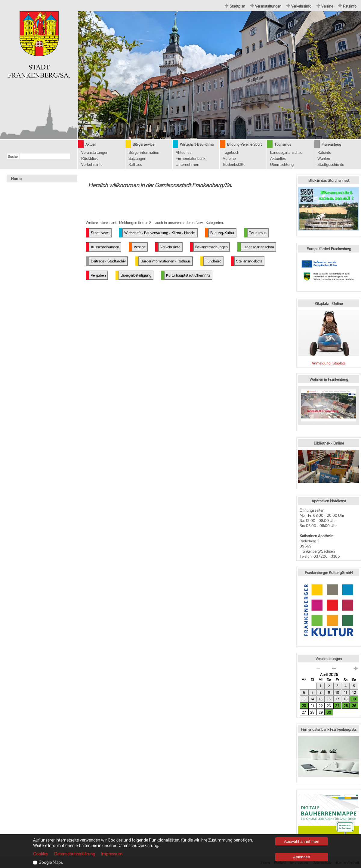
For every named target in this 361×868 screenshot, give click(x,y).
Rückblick (89, 158)
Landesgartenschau (286, 152)
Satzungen (137, 158)
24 (337, 706)
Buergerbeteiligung (136, 275)
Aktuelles (184, 152)
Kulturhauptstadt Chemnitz (188, 275)
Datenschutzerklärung (75, 854)
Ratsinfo (350, 6)
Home (16, 179)
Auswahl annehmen (302, 841)
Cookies (41, 854)
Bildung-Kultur (222, 233)
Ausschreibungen (105, 247)
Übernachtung (282, 164)
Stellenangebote (249, 261)
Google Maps (51, 862)
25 (346, 706)
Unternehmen (187, 164)
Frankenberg (331, 144)
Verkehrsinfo (301, 6)
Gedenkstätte (234, 164)
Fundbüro (213, 261)
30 (329, 712)
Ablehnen (301, 857)
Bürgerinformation (144, 152)
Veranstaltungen (268, 6)
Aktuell (91, 144)
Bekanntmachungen (211, 247)
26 (354, 706)
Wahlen (324, 158)
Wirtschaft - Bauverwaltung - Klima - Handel (160, 233)
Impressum (112, 854)
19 (354, 699)
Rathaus (135, 164)
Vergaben (98, 275)
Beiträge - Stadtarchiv (108, 261)
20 (304, 706)
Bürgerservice (143, 144)
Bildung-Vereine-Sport (244, 144)
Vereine (327, 6)
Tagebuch (231, 152)
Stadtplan (237, 6)
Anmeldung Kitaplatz (329, 363)
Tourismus (283, 144)
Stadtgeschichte (331, 164)
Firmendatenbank (191, 158)
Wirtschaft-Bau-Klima (197, 144)
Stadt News (100, 233)
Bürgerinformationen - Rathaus (166, 261)
